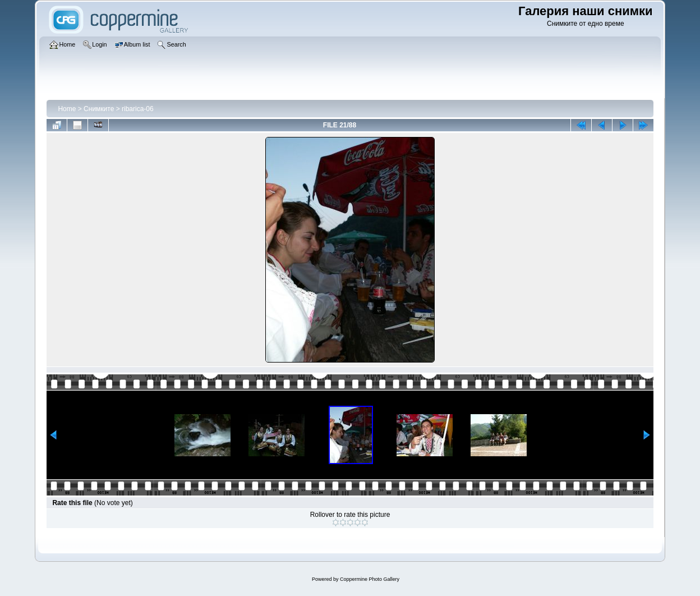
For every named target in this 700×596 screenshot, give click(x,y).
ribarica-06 (138, 109)
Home (67, 109)
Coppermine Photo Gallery (370, 579)
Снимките (99, 109)
